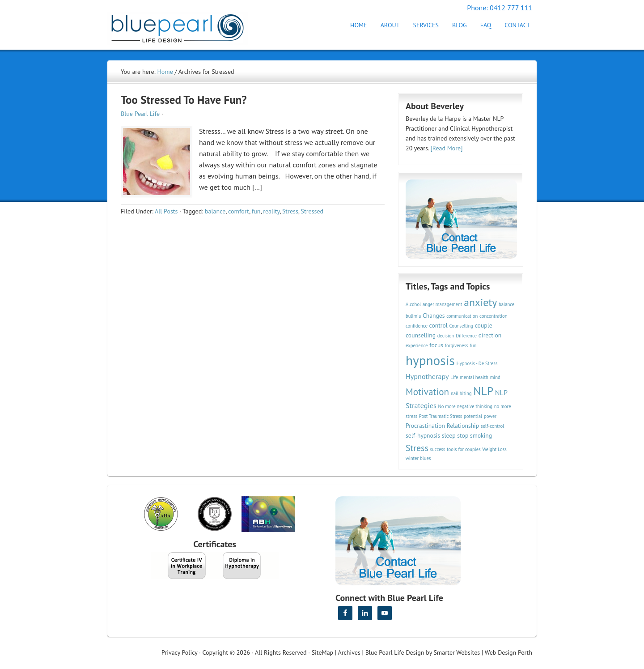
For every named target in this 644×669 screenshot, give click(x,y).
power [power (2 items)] (490, 416)
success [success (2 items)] (438, 449)
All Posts (166, 211)
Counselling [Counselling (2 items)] (461, 326)
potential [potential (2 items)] (473, 416)
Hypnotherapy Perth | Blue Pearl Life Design (186, 26)
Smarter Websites (457, 652)
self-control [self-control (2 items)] (492, 426)
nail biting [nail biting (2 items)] (461, 393)
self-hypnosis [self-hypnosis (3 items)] (423, 435)
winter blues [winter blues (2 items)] (418, 458)
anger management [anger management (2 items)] (442, 304)
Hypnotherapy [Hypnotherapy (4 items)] (427, 376)
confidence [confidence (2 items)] (417, 326)
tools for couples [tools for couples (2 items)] (464, 449)
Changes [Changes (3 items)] (434, 315)
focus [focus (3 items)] (436, 345)
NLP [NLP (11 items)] (483, 391)
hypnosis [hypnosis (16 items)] (430, 360)
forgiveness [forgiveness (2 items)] (457, 345)
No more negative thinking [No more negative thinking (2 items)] (466, 406)
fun (256, 211)
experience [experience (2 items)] (417, 345)
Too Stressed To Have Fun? (184, 100)
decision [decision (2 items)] (446, 336)
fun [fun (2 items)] (473, 345)
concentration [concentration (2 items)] (493, 316)
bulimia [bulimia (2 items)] (413, 316)
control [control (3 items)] (439, 325)
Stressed (312, 211)
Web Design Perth (508, 652)
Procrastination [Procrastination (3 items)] (425, 426)
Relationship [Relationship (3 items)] (463, 426)
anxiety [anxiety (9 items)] (480, 302)
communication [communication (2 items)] (462, 316)
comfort (239, 211)
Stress (290, 211)
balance (215, 211)
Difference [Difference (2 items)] (466, 336)
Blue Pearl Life (140, 114)
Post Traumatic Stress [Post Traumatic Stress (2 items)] (441, 416)
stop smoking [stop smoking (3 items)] (475, 435)
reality (271, 211)
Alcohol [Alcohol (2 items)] (413, 304)
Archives (349, 652)
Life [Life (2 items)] (454, 377)
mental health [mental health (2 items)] (474, 377)
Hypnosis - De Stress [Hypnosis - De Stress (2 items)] (477, 363)
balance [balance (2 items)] (506, 304)
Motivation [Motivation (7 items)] (427, 392)
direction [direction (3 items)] (490, 335)
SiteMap (322, 652)
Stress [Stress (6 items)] (417, 448)
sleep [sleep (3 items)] (449, 435)
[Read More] (447, 148)
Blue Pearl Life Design (395, 652)
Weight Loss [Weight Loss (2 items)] (494, 449)
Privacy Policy (179, 652)
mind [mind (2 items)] (495, 377)
